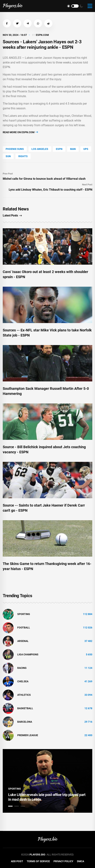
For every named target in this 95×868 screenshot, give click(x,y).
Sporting (24, 614)
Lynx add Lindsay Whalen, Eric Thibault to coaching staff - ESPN (51, 190)
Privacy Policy (63, 861)
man (73, 149)
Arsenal (23, 641)
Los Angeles (40, 149)
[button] (7, 23)
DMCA (81, 861)
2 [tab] (17, 806)
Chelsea (23, 681)
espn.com (42, 35)
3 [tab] (23, 806)
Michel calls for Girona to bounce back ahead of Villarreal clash (44, 179)
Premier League (28, 735)
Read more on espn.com (20, 132)
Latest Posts (12, 215)
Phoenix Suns (15, 149)
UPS (86, 149)
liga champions (28, 654)
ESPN (59, 149)
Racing (22, 668)
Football (24, 628)
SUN (8, 156)
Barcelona (25, 722)
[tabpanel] (47, 781)
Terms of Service (38, 861)
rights (23, 156)
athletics (24, 695)
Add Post (17, 861)
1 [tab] (10, 806)
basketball (25, 708)
